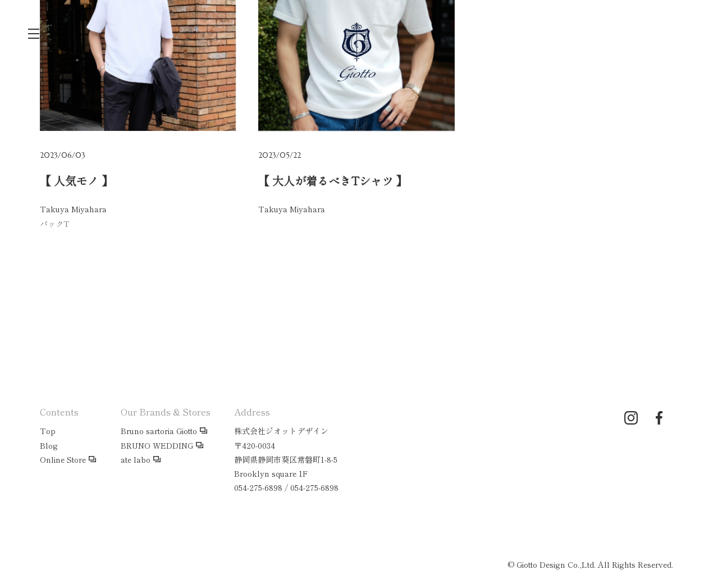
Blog (49, 445)
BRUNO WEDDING (157, 445)
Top (48, 431)
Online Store (63, 459)
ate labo (136, 459)
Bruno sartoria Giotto (159, 431)
